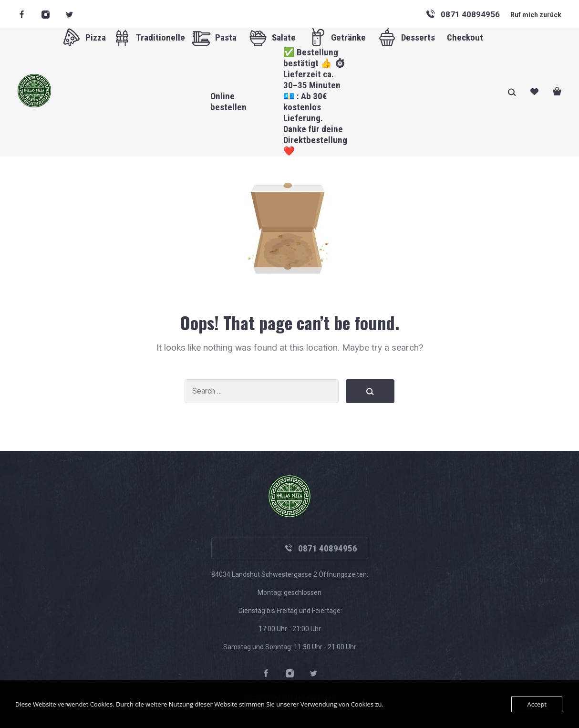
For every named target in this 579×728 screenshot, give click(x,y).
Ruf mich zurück (536, 15)
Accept (537, 704)
